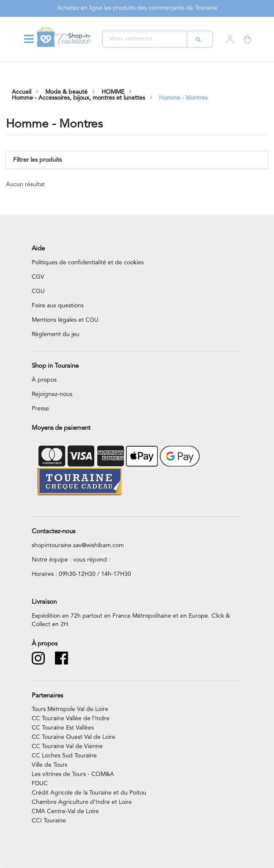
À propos (44, 380)
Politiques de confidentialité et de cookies (88, 263)
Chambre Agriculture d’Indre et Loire (82, 802)
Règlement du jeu (56, 334)
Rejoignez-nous (52, 394)
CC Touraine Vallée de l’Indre (71, 719)
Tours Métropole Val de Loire (70, 709)
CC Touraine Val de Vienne (67, 746)
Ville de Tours (49, 765)
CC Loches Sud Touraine (64, 756)
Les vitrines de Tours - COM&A (73, 774)
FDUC (40, 784)
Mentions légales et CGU (65, 320)
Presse (40, 409)
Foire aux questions (58, 306)
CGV (38, 277)
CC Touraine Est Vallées (63, 728)
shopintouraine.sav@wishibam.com (78, 545)
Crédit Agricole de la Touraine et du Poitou (89, 793)
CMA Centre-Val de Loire (65, 811)
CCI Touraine (49, 821)
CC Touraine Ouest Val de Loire (74, 737)
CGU (38, 291)
